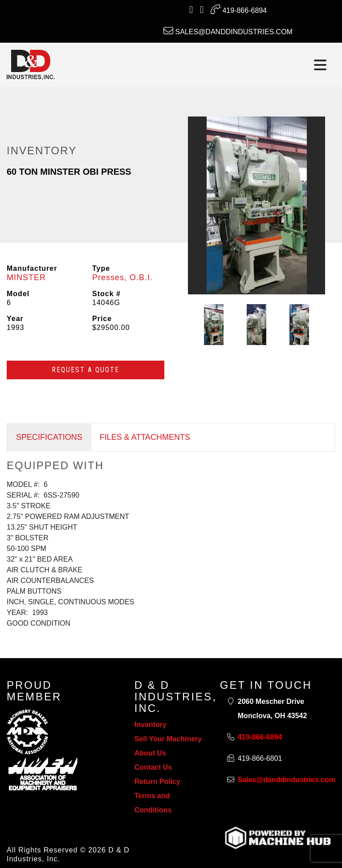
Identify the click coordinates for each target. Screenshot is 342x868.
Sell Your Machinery (168, 739)
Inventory (151, 725)
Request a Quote (85, 370)
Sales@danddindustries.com (228, 31)
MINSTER (26, 277)
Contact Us (153, 767)
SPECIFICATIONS (49, 437)
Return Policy (157, 782)
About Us (150, 753)
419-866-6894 (239, 9)
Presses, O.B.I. (122, 277)
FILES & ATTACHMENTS (145, 437)
